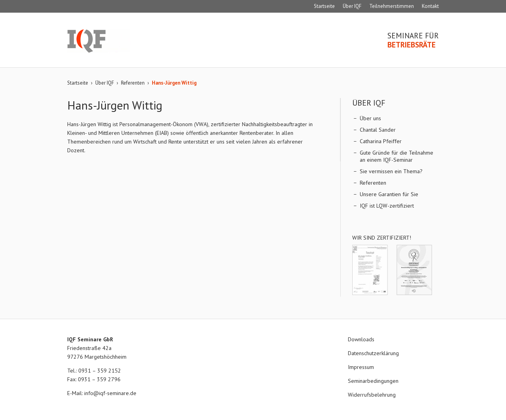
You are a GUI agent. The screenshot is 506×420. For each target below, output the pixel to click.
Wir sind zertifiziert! (382, 238)
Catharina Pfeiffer (381, 141)
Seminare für (413, 40)
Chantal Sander (378, 130)
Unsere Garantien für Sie (389, 194)
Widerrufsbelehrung (372, 395)
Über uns (370, 118)
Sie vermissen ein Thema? (391, 171)
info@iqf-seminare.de (110, 393)
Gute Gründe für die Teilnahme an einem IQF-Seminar (396, 156)
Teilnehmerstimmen (392, 6)
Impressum (361, 367)
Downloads (361, 339)
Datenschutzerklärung (373, 353)
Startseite (324, 6)
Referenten (133, 83)
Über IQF (352, 6)
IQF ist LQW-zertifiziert (387, 206)
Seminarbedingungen (373, 381)
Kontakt (430, 6)
